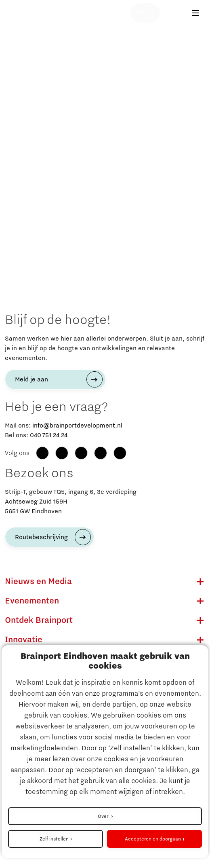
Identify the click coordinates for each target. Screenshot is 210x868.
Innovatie (24, 640)
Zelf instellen (54, 839)
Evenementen (32, 601)
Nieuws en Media (38, 582)
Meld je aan (31, 379)
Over (104, 816)
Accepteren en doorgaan (153, 839)
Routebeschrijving (41, 537)
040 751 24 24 (49, 435)
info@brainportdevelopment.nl (77, 426)
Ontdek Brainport (39, 620)
